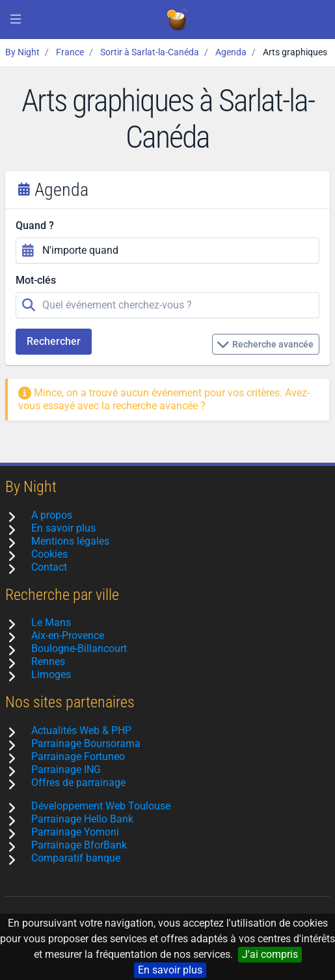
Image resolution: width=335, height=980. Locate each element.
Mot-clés (36, 280)
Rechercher (54, 341)
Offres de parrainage (78, 783)
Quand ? (35, 225)
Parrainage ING (66, 769)
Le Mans (51, 622)
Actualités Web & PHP (81, 730)
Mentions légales (70, 541)
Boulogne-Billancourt (79, 648)
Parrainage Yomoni (75, 832)
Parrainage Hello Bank (82, 819)
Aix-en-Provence (68, 635)
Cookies (49, 554)
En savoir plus (170, 970)
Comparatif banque (76, 858)
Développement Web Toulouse (101, 806)
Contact (49, 567)
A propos (52, 515)
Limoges (51, 674)
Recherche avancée (265, 344)
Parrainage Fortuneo (78, 756)
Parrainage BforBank (79, 845)
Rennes (48, 661)
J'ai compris (270, 954)
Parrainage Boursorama (86, 743)
